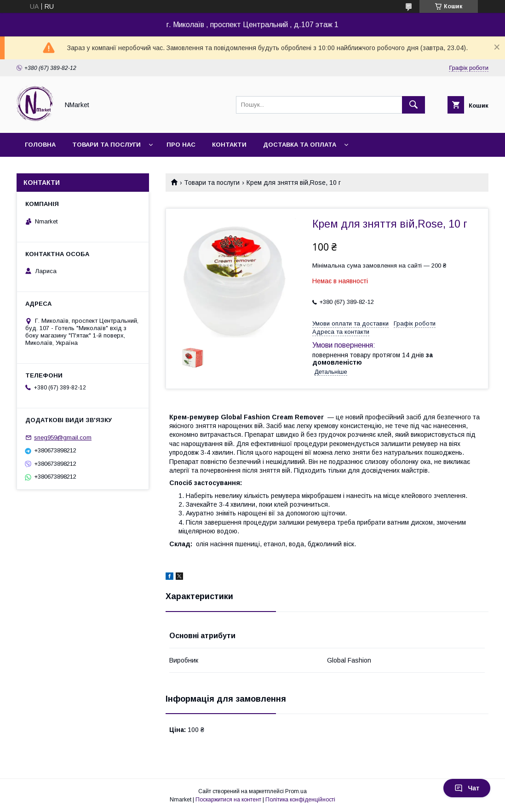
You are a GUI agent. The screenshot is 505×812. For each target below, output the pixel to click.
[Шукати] (413, 105)
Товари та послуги (106, 145)
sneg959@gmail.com (63, 437)
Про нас (181, 145)
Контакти (229, 145)
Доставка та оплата (300, 145)
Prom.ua (296, 791)
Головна (40, 145)
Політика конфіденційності (300, 800)
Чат (467, 788)
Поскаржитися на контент (228, 800)
